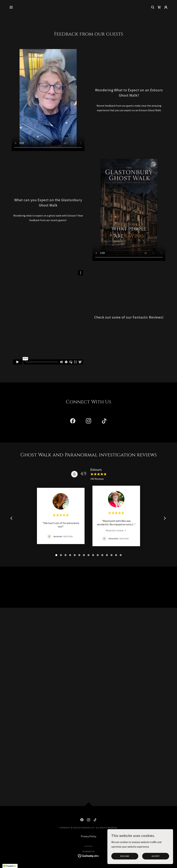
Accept (156, 856)
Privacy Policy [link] (88, 836)
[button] (11, 7)
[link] (159, 7)
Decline (125, 856)
